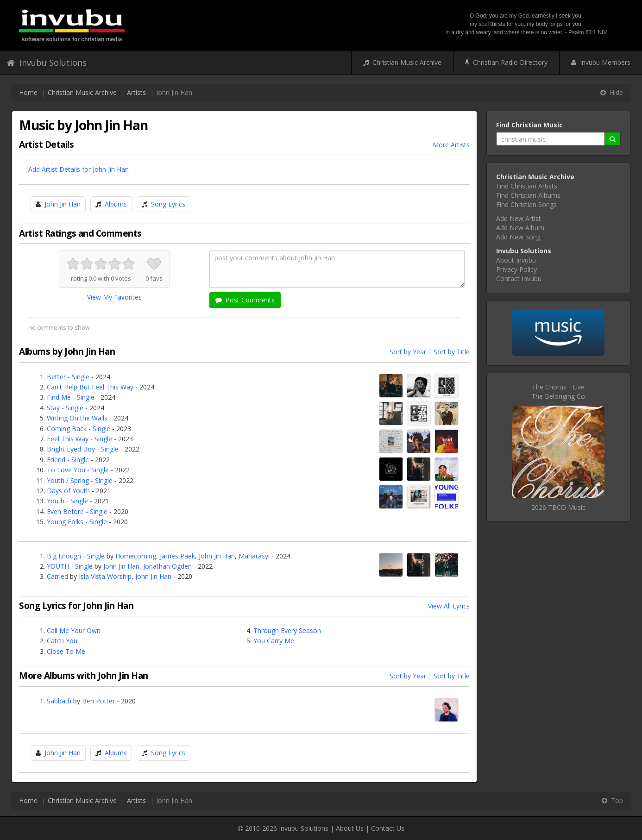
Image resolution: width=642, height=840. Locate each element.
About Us (350, 828)
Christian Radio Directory (506, 62)
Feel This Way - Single (79, 439)
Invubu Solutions (47, 63)
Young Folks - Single (77, 522)
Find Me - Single (71, 397)
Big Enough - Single (76, 556)
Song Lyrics (168, 204)
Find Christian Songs (526, 204)
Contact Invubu (519, 279)
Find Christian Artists (527, 186)
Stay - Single (65, 408)
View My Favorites (114, 297)
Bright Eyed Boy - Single (83, 449)
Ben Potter (98, 701)
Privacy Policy (516, 269)
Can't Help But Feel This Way (90, 387)
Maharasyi (254, 556)
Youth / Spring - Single (80, 480)
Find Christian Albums (528, 195)
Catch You (62, 641)
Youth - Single (67, 501)
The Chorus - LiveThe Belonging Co (558, 392)
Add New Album (520, 228)
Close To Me (66, 651)
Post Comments (245, 300)
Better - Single (68, 377)
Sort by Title (452, 352)
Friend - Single (68, 460)
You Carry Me (274, 641)
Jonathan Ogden (167, 566)
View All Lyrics (449, 606)
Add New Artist (519, 218)
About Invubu (516, 260)
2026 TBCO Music (558, 507)
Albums (116, 204)
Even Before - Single (77, 511)
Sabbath (59, 701)
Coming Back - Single (79, 429)
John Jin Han (63, 204)
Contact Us (388, 828)
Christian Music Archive (402, 62)
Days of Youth (68, 491)
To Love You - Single (78, 470)
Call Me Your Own (74, 630)
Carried (57, 576)
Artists (136, 92)
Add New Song (518, 237)
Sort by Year (408, 352)
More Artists (451, 145)
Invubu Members (601, 62)
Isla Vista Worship (105, 576)
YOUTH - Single (70, 566)
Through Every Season (287, 630)
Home (28, 92)
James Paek (177, 556)
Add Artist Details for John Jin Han (79, 169)
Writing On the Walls (77, 418)
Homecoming (136, 556)
